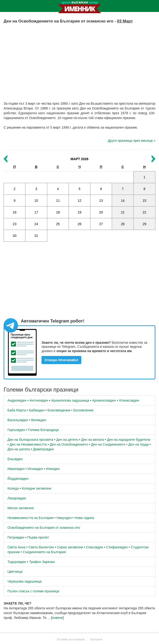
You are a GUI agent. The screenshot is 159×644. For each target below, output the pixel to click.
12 (80, 201)
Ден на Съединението (108, 444)
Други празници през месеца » (132, 141)
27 (101, 224)
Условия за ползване (71, 639)
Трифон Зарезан (42, 562)
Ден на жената (93, 440)
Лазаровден (17, 498)
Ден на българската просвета (30, 440)
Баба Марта (17, 410)
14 (123, 201)
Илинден (53, 469)
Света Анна (16, 547)
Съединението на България (44, 552)
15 (144, 201)
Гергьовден (16, 430)
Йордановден (18, 479)
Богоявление (83, 410)
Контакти (96, 639)
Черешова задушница (25, 581)
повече (57, 618)
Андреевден (17, 400)
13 (101, 201)
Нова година (84, 518)
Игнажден (35, 469)
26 (80, 224)
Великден (39, 420)
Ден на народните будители (129, 440)
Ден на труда (138, 444)
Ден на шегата (19, 449)
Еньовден (15, 459)
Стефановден (117, 547)
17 (36, 212)
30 (15, 236)
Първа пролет (38, 537)
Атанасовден (129, 400)
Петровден (16, 537)
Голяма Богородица (43, 430)
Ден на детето (67, 440)
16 (15, 212)
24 (36, 224)
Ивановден (16, 469)
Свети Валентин (41, 547)
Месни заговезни (21, 508)
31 (36, 236)
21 (123, 212)
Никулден (64, 518)
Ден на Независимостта (28, 444)
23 (15, 224)
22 (144, 212)
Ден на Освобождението (69, 444)
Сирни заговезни (70, 547)
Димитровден (43, 449)
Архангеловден (104, 400)
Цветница (15, 572)
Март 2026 (79, 159)
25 (58, 224)
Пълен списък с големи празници (33, 591)
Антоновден (39, 400)
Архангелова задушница (70, 400)
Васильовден (18, 420)
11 (58, 201)
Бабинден (37, 410)
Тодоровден (17, 562)
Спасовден (95, 547)
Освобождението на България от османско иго (44, 528)
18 (58, 212)
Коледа (13, 488)
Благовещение (59, 410)
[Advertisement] (79, 58)
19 (80, 212)
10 (36, 201)
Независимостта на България (30, 518)
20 (101, 212)
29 (144, 224)
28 (123, 224)
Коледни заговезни (36, 488)
